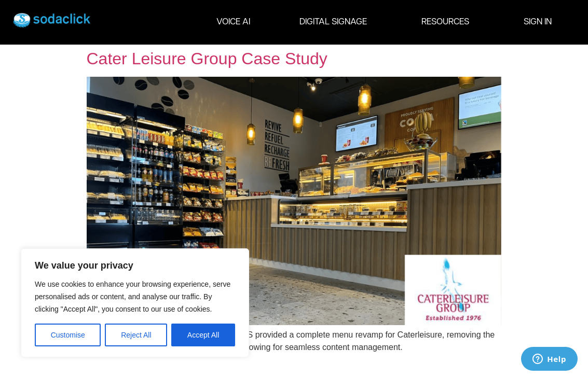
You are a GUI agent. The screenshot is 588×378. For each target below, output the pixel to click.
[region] (135, 303)
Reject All (136, 335)
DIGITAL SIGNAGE (336, 22)
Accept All (203, 335)
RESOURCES (448, 22)
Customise (68, 335)
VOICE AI (233, 22)
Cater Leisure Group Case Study (207, 59)
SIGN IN (538, 22)
